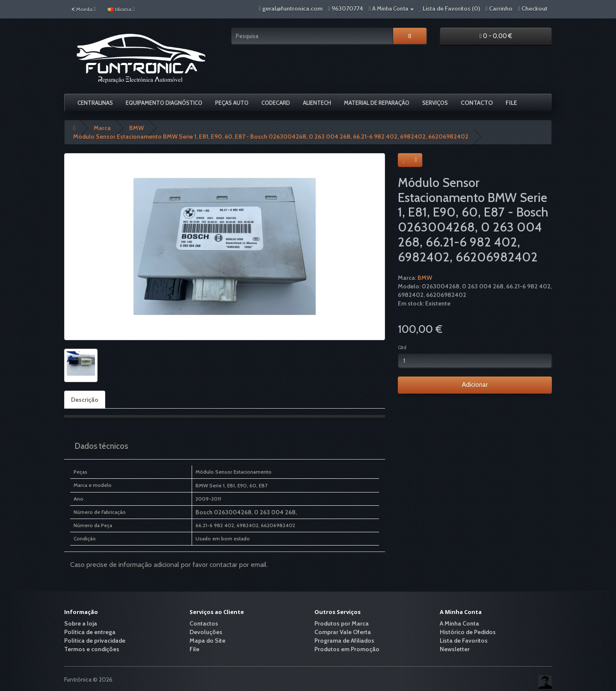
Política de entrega (90, 632)
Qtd (402, 347)
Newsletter (455, 649)
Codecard (276, 103)
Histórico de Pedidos (468, 632)
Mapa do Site (207, 641)
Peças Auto (232, 103)
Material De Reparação (377, 103)
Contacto (477, 103)
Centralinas (95, 103)
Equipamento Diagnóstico (164, 103)
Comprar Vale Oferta (343, 632)
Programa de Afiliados (344, 641)
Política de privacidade (95, 641)
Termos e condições (92, 649)
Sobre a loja (81, 623)
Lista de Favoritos (464, 641)
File (511, 103)
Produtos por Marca (342, 623)
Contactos (204, 623)
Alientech (317, 103)
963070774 (347, 9)
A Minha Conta (459, 623)
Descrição (85, 400)
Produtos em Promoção (347, 649)
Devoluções (206, 632)
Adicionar (475, 385)
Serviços (435, 103)
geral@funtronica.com (292, 9)
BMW (425, 278)
